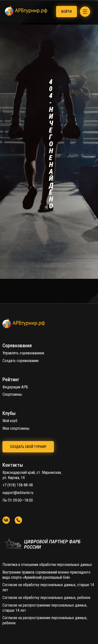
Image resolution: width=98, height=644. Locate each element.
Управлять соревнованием (23, 353)
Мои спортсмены (16, 428)
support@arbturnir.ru (18, 493)
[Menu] (85, 12)
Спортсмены (12, 394)
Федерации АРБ (15, 387)
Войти (67, 12)
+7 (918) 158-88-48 (18, 485)
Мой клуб (10, 421)
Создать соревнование (21, 361)
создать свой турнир (28, 447)
